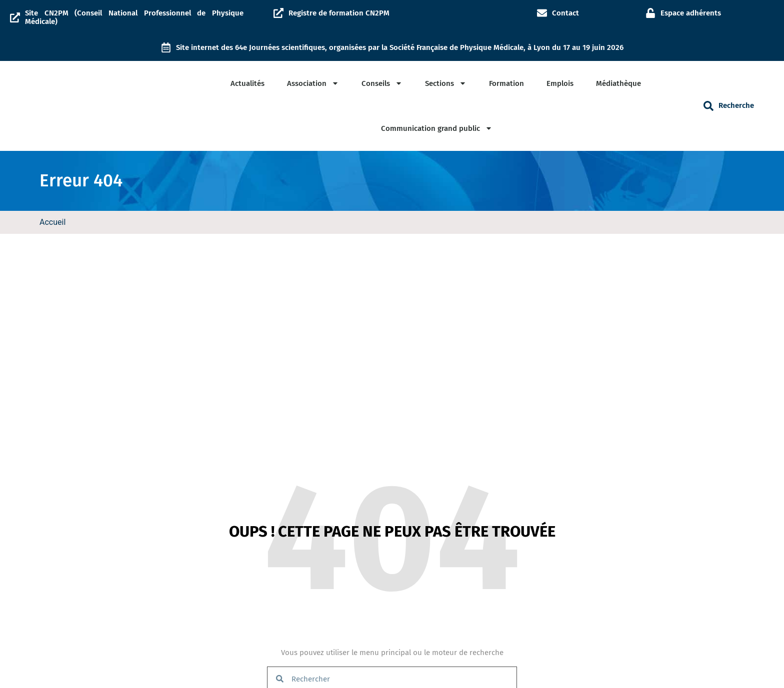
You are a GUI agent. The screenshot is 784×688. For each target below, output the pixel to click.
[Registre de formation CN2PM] (278, 13)
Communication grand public (437, 128)
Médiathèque (618, 83)
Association (313, 83)
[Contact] (542, 13)
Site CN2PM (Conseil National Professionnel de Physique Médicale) (134, 17)
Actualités (247, 83)
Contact (565, 13)
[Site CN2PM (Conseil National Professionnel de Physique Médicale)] (15, 17)
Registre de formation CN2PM (339, 13)
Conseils (382, 83)
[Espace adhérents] (650, 13)
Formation (506, 83)
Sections (446, 83)
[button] (708, 106)
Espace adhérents (691, 13)
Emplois (560, 83)
